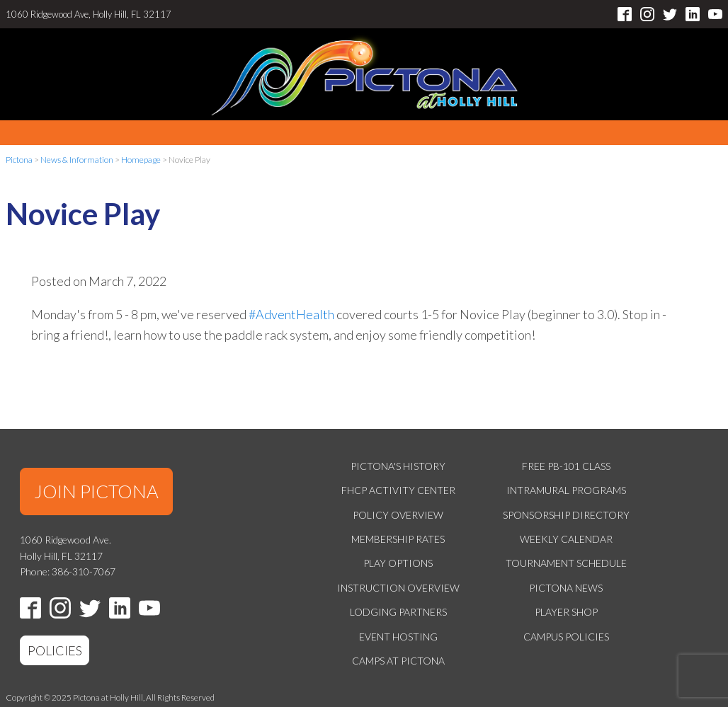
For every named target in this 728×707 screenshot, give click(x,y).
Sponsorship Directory (566, 515)
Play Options (398, 563)
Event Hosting (398, 637)
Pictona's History (398, 466)
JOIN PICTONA (96, 491)
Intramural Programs (566, 490)
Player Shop (566, 612)
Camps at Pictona (398, 661)
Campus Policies (566, 637)
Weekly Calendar (566, 539)
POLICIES (55, 650)
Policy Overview (398, 515)
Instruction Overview (398, 588)
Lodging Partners (398, 612)
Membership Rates (398, 539)
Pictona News (566, 588)
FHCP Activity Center (398, 490)
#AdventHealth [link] (291, 314)
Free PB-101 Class (566, 466)
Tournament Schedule (566, 563)
